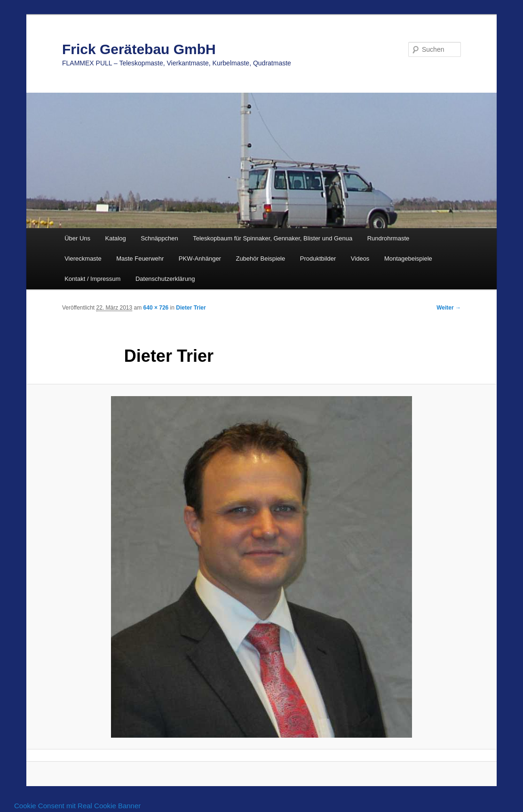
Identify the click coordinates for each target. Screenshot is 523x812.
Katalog (116, 238)
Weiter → (449, 308)
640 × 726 (156, 308)
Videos (360, 259)
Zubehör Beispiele (260, 259)
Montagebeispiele (408, 259)
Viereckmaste (83, 259)
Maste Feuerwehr (140, 259)
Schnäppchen (159, 238)
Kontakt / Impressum (92, 279)
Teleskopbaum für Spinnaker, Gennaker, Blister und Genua (273, 238)
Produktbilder (318, 259)
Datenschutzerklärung (165, 279)
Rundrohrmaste (388, 238)
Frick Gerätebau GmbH (139, 49)
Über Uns (77, 238)
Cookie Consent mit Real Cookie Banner (77, 806)
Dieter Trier (191, 308)
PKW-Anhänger (200, 259)
